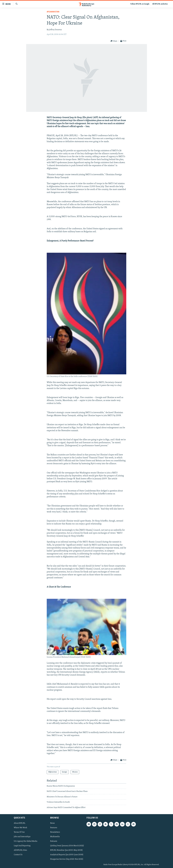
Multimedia (55, 837)
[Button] (114, 41)
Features (54, 828)
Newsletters (55, 832)
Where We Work (20, 828)
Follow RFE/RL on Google (140, 4)
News (52, 823)
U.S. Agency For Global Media (26, 841)
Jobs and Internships (22, 837)
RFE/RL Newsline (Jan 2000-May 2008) (66, 850)
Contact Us (18, 855)
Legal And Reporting (22, 846)
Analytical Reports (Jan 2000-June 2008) (67, 855)
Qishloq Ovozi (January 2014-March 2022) (67, 846)
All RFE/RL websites (160, 4)
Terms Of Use (19, 832)
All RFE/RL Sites (20, 850)
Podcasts (54, 841)
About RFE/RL (20, 823)
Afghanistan (53, 12)
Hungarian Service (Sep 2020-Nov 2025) (67, 859)
